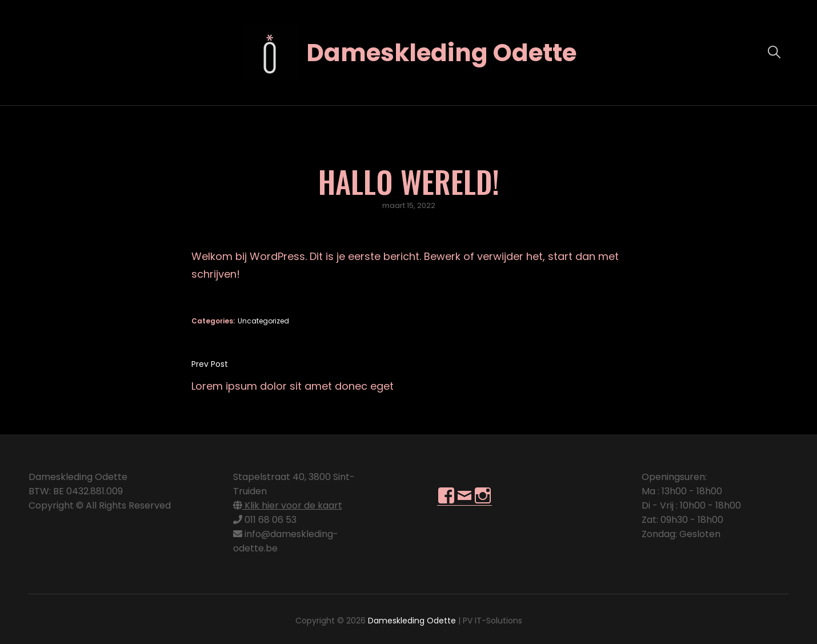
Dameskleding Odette (441, 53)
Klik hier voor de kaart (288, 505)
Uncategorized (263, 321)
